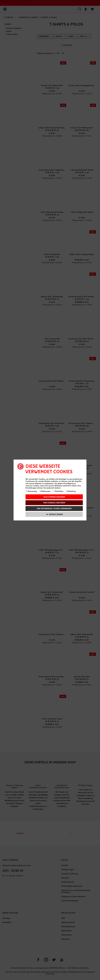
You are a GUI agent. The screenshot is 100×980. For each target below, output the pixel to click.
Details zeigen (54, 514)
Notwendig (31, 491)
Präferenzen (45, 491)
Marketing (70, 491)
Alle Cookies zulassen (54, 497)
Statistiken (58, 491)
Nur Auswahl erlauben (54, 503)
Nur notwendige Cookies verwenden (54, 508)
